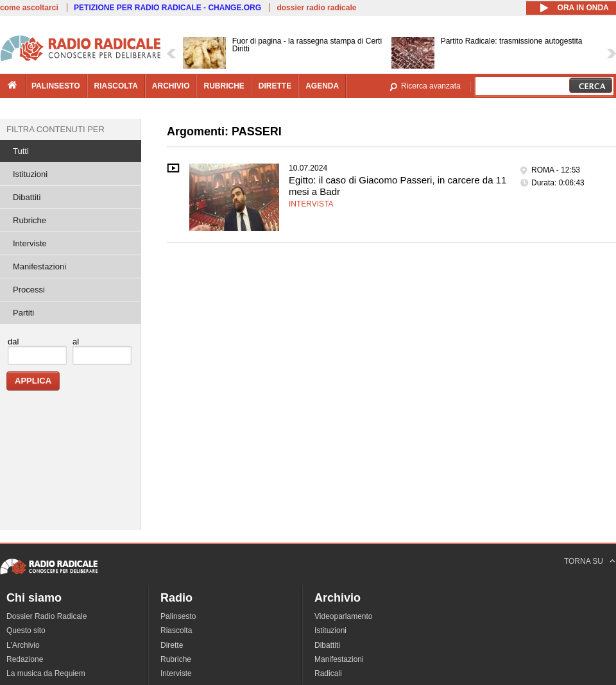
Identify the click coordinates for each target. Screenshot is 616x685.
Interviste (30, 243)
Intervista (311, 204)
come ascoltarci (29, 8)
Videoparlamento (344, 616)
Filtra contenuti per (56, 129)
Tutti (21, 151)
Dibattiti (27, 197)
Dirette (172, 645)
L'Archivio (23, 645)
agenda (322, 86)
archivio (171, 86)
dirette (275, 86)
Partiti (23, 313)
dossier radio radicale (316, 8)
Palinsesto (178, 616)
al (76, 342)
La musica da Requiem (46, 673)
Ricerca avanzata (431, 86)
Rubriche (30, 220)
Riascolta (176, 630)
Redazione (25, 659)
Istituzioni (30, 174)
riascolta (116, 86)
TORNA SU (584, 561)
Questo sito (26, 630)
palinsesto (56, 86)
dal (13, 342)
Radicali (328, 673)
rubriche (224, 86)
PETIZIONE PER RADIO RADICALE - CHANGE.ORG (167, 8)
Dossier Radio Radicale (47, 616)
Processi (29, 290)
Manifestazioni (39, 266)
